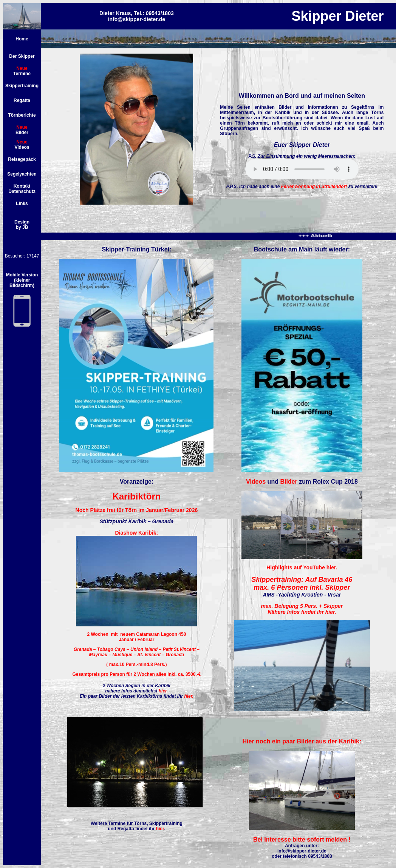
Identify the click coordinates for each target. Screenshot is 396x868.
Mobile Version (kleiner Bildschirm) (22, 280)
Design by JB (22, 225)
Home (22, 39)
